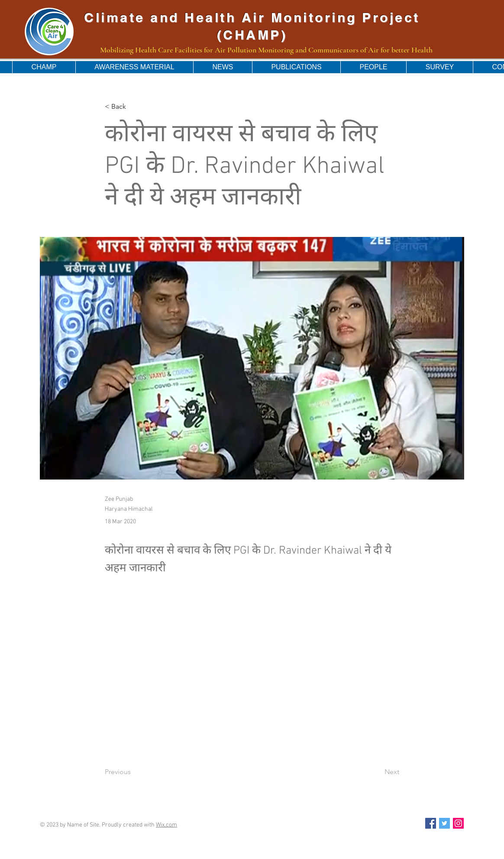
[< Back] (133, 107)
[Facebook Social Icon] (431, 823)
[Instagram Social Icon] (458, 823)
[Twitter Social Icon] (444, 823)
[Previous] (133, 772)
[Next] (378, 772)
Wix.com (166, 825)
